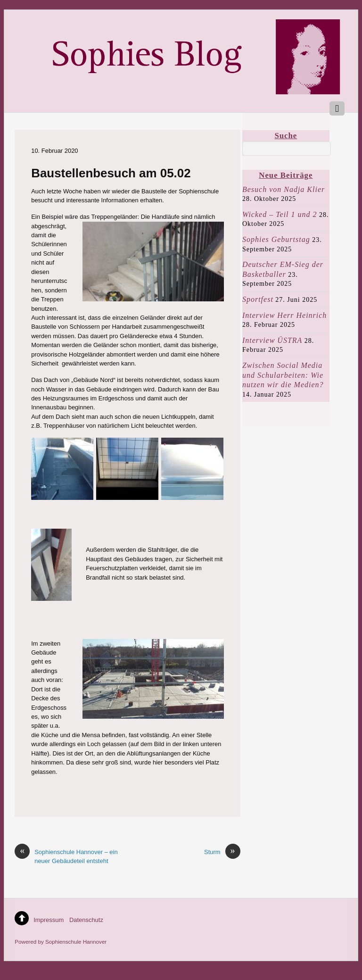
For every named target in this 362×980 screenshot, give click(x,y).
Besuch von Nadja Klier (284, 189)
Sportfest (258, 299)
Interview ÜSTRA (272, 340)
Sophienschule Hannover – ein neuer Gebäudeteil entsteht (66, 856)
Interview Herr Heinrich (284, 315)
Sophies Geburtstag (276, 239)
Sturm (222, 852)
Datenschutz (86, 920)
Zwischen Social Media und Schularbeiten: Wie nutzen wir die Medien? (283, 375)
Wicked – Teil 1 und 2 (280, 214)
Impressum (49, 920)
